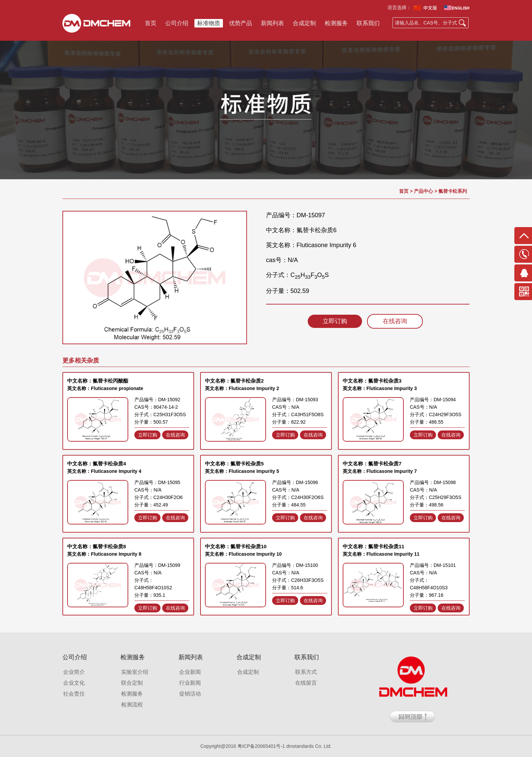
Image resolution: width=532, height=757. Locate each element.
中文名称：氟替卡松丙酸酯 (98, 381)
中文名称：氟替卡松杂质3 (372, 381)
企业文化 (74, 683)
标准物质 (209, 23)
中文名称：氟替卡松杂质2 (234, 381)
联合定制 (132, 683)
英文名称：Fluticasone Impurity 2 (242, 388)
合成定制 (304, 23)
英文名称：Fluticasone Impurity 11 (381, 554)
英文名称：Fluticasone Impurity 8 (104, 554)
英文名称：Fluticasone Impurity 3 (380, 388)
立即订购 (335, 321)
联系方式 (306, 672)
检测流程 (132, 705)
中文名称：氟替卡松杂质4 (97, 464)
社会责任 (74, 694)
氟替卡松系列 (453, 191)
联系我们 (368, 23)
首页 (151, 23)
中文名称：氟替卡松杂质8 (97, 546)
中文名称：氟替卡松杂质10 (236, 546)
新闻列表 (272, 23)
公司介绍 (177, 23)
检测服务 (336, 23)
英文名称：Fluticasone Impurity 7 (380, 471)
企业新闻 (190, 672)
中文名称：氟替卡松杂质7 (372, 464)
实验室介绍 (135, 672)
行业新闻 (190, 683)
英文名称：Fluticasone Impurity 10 (243, 554)
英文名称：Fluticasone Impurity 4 (104, 471)
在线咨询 (395, 321)
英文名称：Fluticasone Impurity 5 (242, 471)
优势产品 (241, 23)
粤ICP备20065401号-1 (261, 746)
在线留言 (306, 683)
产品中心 (423, 191)
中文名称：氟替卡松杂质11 (374, 546)
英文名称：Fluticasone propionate (105, 388)
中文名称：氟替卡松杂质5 (234, 464)
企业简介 (74, 672)
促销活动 (190, 694)
